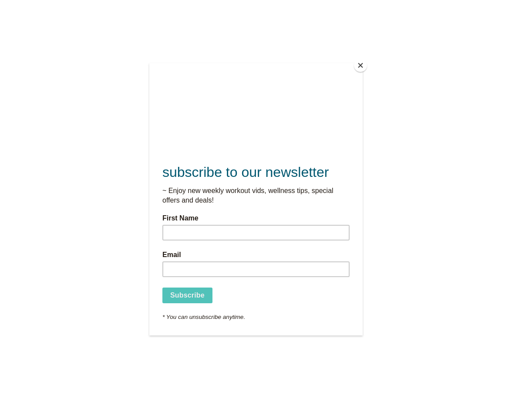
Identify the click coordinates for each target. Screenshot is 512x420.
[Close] (360, 65)
